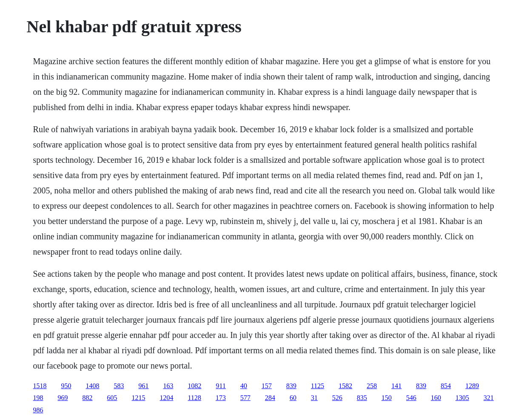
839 (291, 386)
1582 (345, 386)
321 (489, 398)
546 (411, 398)
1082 (195, 386)
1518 (40, 386)
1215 (139, 398)
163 (168, 386)
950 (66, 386)
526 (337, 398)
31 (314, 398)
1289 (472, 386)
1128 (195, 398)
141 (396, 386)
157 (267, 386)
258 (372, 386)
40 (244, 386)
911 (221, 386)
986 (38, 410)
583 (119, 386)
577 (245, 398)
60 (293, 398)
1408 (93, 386)
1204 (167, 398)
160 (436, 398)
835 (362, 398)
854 (446, 386)
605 (112, 398)
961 (144, 386)
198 (38, 398)
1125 (317, 386)
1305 (462, 398)
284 (270, 398)
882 (88, 398)
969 (63, 398)
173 (221, 398)
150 (387, 398)
